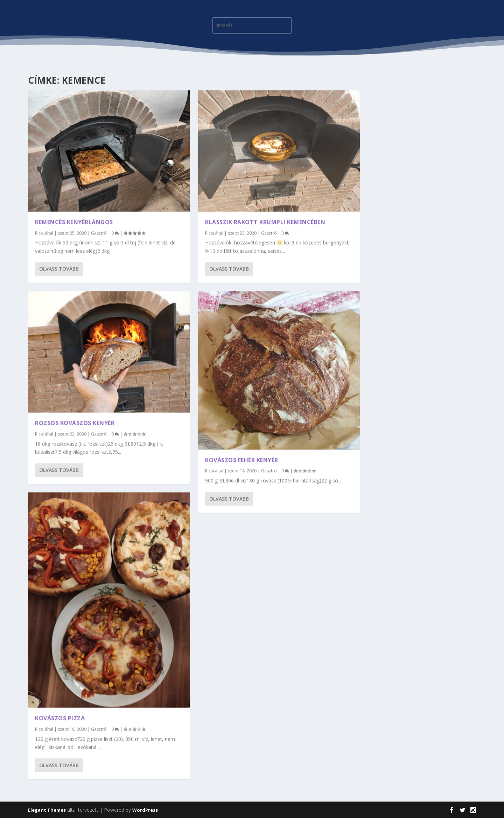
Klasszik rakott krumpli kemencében (265, 221)
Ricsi (39, 232)
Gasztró (99, 232)
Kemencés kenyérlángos (74, 221)
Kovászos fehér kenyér (242, 459)
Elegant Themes (47, 810)
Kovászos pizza (60, 716)
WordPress (145, 810)
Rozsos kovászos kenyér (75, 422)
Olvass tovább (59, 268)
